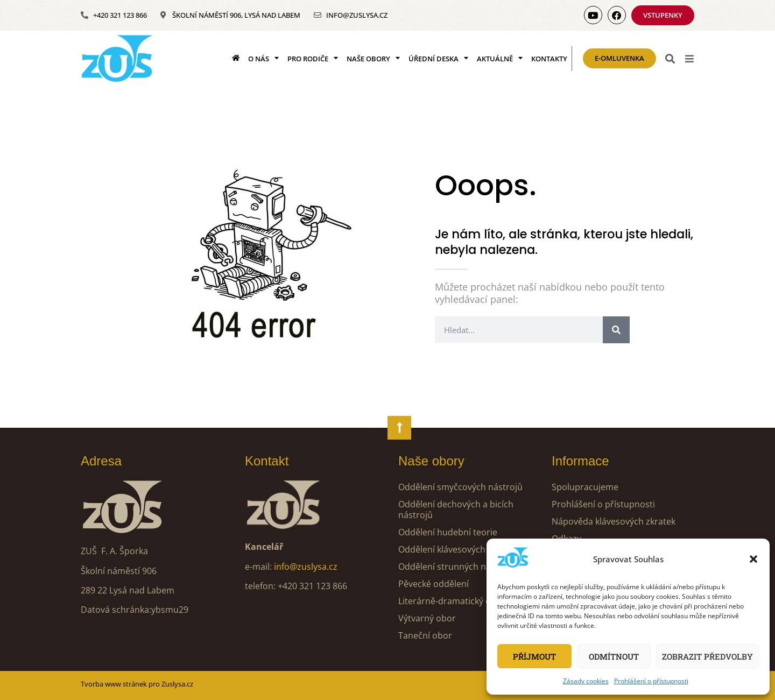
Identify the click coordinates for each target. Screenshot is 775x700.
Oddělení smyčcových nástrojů (460, 487)
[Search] (616, 330)
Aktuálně (500, 58)
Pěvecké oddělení (434, 584)
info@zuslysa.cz (306, 567)
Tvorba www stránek (114, 684)
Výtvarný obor (427, 618)
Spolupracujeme (585, 487)
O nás (263, 58)
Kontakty (549, 59)
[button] (753, 559)
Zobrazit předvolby (707, 656)
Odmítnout (614, 656)
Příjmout (534, 656)
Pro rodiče (313, 58)
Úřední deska (438, 58)
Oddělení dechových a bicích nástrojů (456, 510)
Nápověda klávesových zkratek (614, 521)
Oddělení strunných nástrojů (457, 567)
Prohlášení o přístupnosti (651, 681)
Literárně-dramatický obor (452, 601)
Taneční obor (425, 635)
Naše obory (373, 58)
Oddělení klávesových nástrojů (460, 549)
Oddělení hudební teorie (448, 532)
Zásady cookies (586, 681)
